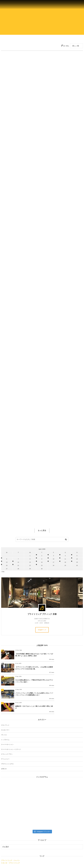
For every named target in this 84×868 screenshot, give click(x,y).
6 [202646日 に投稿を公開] (7, 559)
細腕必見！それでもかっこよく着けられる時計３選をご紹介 (28, 685)
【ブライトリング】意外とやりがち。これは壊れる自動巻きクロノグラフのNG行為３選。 (69, 656)
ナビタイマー (5, 708)
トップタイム (5, 717)
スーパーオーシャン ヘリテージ (11, 727)
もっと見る (42, 531)
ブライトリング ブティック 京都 (42, 614)
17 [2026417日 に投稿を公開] (53, 562)
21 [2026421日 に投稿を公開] (18, 566)
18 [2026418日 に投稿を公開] (65, 562)
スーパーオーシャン (7, 722)
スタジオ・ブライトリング (10, 841)
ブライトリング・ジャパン (10, 838)
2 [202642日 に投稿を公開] (42, 556)
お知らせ (4, 746)
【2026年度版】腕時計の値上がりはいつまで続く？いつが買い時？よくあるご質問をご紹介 (28, 656)
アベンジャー (5, 737)
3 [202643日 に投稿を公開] (53, 556)
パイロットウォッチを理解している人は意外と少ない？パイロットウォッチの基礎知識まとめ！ (69, 671)
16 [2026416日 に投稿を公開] (42, 562)
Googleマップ (42, 630)
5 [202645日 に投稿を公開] (77, 556)
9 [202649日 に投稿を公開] (42, 559)
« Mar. (3, 572)
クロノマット (5, 703)
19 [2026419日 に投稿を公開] (77, 562)
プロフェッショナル (7, 742)
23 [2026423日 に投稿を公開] (42, 566)
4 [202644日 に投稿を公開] (65, 556)
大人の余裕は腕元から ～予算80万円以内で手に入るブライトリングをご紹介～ (28, 671)
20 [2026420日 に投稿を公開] (7, 566)
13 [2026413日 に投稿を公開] (7, 562)
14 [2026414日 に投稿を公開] (18, 562)
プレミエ (4, 713)
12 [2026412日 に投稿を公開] (77, 559)
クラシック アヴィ (7, 732)
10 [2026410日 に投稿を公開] (53, 559)
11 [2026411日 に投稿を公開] (65, 559)
